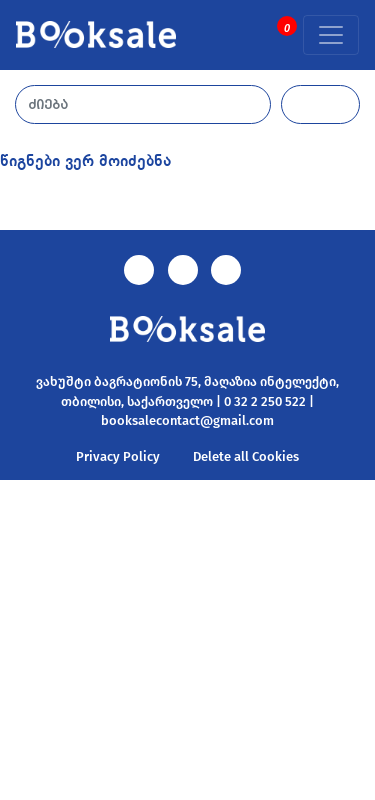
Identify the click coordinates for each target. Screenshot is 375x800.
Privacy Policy (118, 456)
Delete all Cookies (246, 456)
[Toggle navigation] (331, 35)
